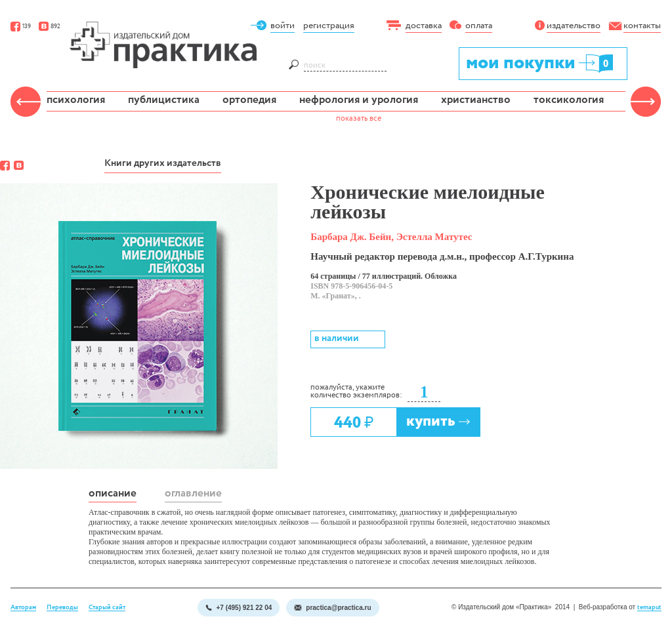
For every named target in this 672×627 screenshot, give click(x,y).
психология (76, 100)
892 (50, 27)
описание (113, 494)
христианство (476, 100)
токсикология (569, 100)
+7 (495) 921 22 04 (239, 608)
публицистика (164, 100)
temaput (649, 608)
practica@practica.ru (332, 608)
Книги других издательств (163, 163)
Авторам (23, 608)
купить (438, 421)
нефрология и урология (359, 100)
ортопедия (249, 100)
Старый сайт (107, 608)
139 (21, 27)
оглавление (193, 494)
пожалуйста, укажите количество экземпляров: (356, 392)
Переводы (62, 608)
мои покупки (540, 63)
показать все (359, 118)
